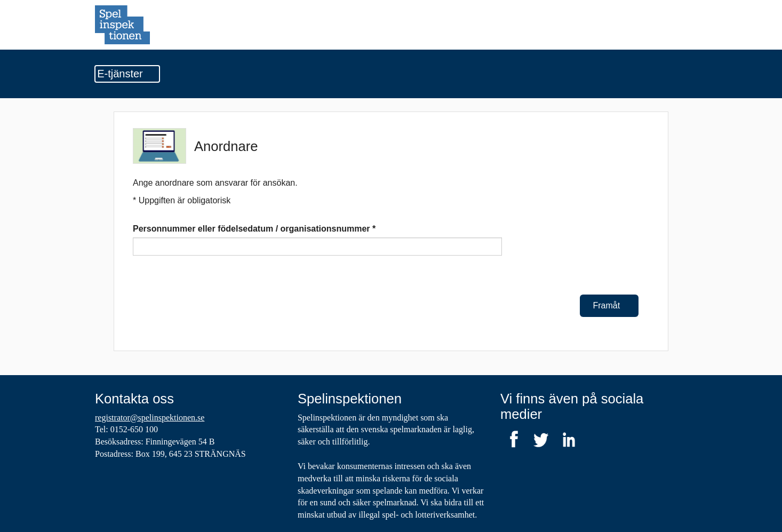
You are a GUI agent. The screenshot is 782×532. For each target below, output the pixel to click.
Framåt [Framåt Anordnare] (609, 306)
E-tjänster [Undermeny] (127, 74)
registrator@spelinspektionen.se (150, 418)
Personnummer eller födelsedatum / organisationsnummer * (254, 229)
